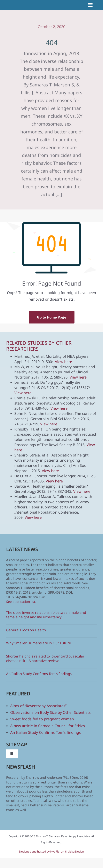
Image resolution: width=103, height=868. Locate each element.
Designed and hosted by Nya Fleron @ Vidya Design (51, 852)
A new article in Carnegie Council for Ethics (48, 726)
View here (64, 362)
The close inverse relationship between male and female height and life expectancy (46, 615)
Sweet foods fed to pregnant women (42, 719)
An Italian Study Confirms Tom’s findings (39, 674)
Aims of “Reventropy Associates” (38, 706)
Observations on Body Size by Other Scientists (50, 712)
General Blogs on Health (26, 630)
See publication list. (21, 602)
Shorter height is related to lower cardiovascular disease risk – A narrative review (45, 658)
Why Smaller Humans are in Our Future (39, 643)
